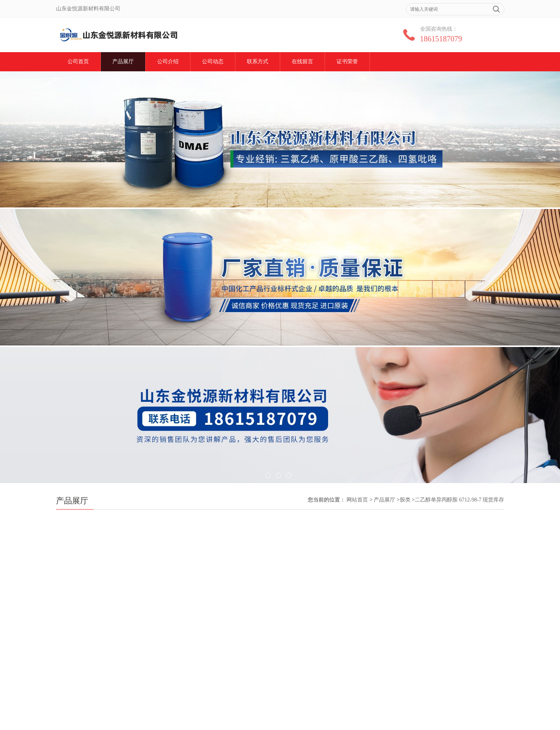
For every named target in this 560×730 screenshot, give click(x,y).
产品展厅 (123, 62)
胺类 (405, 500)
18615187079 (441, 39)
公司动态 (213, 62)
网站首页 (357, 500)
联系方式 (258, 62)
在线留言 (302, 62)
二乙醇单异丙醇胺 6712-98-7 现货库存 (459, 500)
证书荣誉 (347, 62)
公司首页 (78, 62)
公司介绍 (168, 62)
